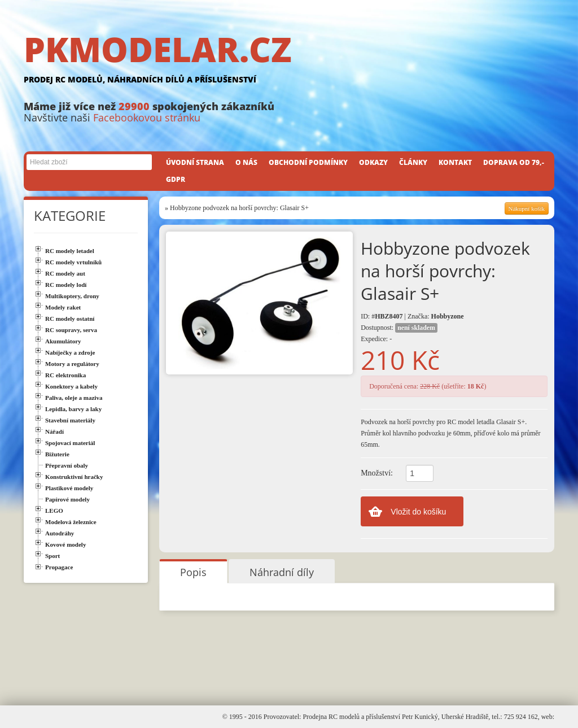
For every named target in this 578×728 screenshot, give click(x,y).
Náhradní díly (282, 572)
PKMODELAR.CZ (289, 60)
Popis (193, 572)
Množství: (377, 473)
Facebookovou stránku (147, 117)
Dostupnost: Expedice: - (399, 333)
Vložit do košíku (418, 512)
